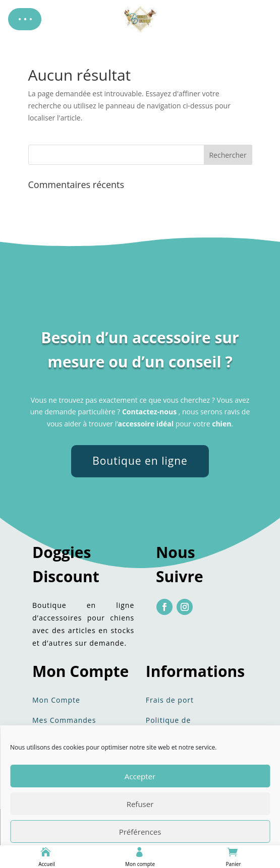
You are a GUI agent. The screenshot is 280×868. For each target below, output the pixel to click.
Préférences (140, 832)
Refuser (140, 804)
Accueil (47, 864)
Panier (234, 864)
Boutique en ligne (140, 461)
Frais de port (170, 700)
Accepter (140, 776)
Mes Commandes (64, 720)
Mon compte (140, 864)
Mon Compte (56, 700)
